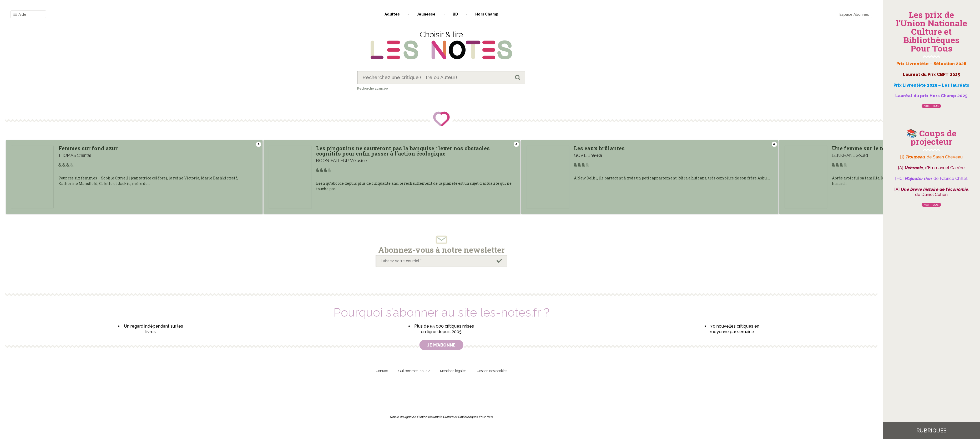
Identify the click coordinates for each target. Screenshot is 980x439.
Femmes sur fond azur (88, 148)
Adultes (392, 14)
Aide (20, 15)
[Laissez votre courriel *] (441, 261)
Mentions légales (453, 371)
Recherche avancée (373, 89)
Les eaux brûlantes (662, 148)
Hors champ (487, 14)
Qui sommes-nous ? (414, 371)
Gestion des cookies (492, 371)
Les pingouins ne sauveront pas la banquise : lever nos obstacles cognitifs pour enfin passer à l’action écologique (462, 151)
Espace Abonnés (854, 14)
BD (455, 14)
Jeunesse (426, 14)
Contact (382, 371)
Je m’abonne (441, 345)
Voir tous (931, 106)
